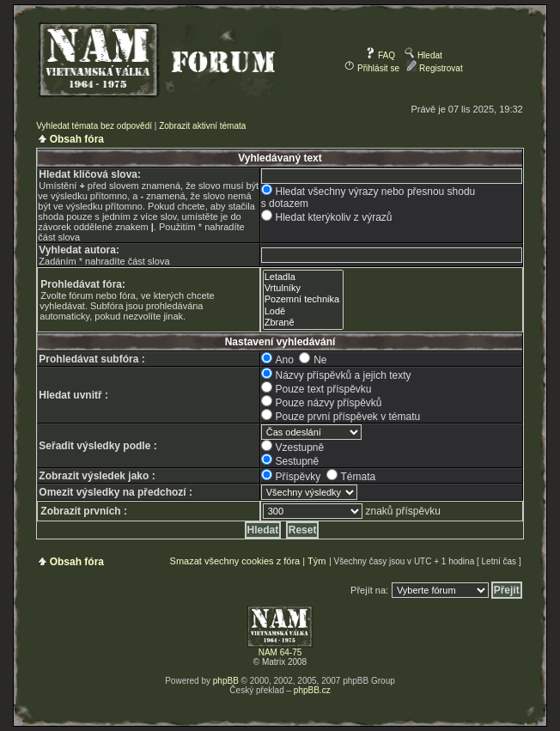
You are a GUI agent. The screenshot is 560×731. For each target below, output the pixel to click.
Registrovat (434, 68)
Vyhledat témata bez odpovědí (94, 126)
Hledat (423, 55)
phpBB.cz (312, 690)
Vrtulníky (304, 288)
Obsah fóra (77, 139)
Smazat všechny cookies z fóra (235, 561)
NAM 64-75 (280, 652)
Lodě (304, 311)
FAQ (380, 55)
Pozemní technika (304, 299)
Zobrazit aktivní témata (202, 126)
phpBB (226, 681)
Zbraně (304, 323)
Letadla (304, 277)
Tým (317, 561)
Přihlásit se (372, 68)
